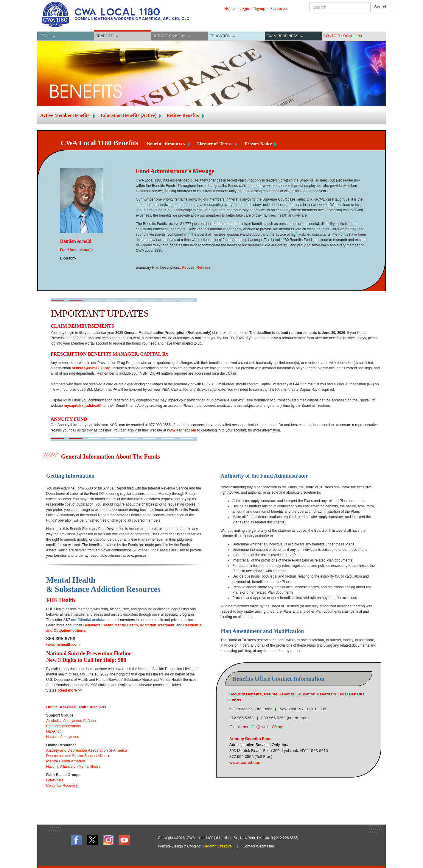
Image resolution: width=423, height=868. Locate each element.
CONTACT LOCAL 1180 (343, 36)
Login (244, 8)
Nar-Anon (54, 731)
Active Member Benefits (65, 115)
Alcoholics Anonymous (64, 721)
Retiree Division (169, 36)
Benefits (104, 36)
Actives (188, 268)
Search (381, 7)
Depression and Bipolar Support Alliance (78, 756)
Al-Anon (90, 721)
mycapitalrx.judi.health (83, 406)
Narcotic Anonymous (63, 737)
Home (230, 8)
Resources (279, 8)
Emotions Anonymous (63, 726)
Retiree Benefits (184, 115)
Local (45, 36)
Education (220, 36)
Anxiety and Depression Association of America (87, 750)
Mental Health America (66, 761)
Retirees (204, 268)
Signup (260, 8)
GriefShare (55, 780)
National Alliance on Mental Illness (73, 767)
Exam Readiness (282, 36)
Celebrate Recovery (62, 786)
